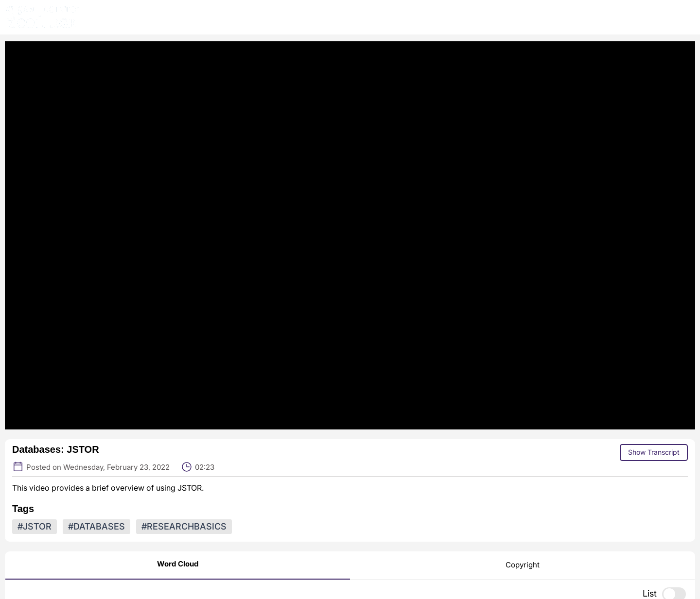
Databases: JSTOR (56, 449)
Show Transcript (654, 452)
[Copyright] (523, 566)
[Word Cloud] (178, 565)
